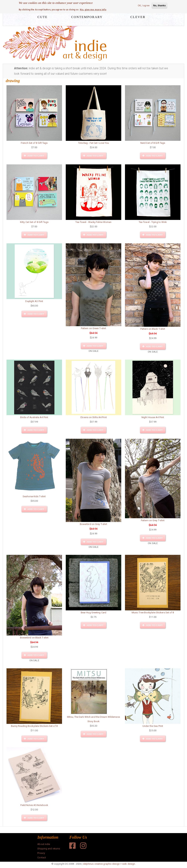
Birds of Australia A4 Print (34, 417)
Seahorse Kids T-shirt (34, 496)
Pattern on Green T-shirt (93, 328)
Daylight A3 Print (34, 301)
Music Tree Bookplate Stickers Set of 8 (153, 613)
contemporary (87, 16)
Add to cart (34, 156)
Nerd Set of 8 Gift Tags (153, 143)
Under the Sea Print (153, 726)
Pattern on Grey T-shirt (153, 520)
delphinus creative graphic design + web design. (109, 864)
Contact (42, 858)
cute (43, 16)
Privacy (41, 853)
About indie (44, 844)
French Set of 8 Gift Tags (34, 143)
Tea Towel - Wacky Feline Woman (93, 222)
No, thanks (159, 5)
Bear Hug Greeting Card (93, 613)
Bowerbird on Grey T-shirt (94, 524)
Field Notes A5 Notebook (34, 805)
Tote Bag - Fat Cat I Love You (94, 143)
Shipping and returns (49, 849)
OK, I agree (144, 5)
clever (138, 16)
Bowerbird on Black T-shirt (34, 638)
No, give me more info (93, 10)
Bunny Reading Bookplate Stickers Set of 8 (34, 726)
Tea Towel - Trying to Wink (153, 222)
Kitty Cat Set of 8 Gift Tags (34, 222)
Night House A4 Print (153, 417)
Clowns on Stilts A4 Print (93, 417)
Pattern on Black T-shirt (153, 329)
